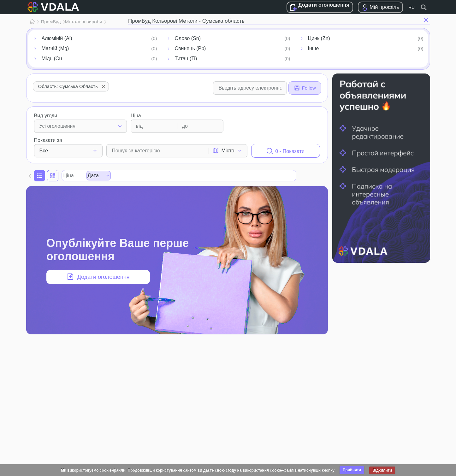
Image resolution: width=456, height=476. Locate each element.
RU (412, 7)
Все (44, 151)
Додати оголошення (324, 5)
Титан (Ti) (186, 59)
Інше (314, 48)
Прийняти (352, 470)
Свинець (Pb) (190, 48)
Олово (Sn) (188, 38)
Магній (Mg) (55, 48)
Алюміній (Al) (57, 38)
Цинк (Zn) (319, 38)
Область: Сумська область (72, 86)
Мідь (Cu (52, 59)
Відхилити (382, 470)
